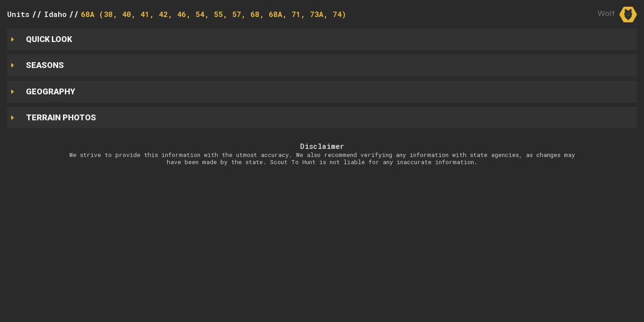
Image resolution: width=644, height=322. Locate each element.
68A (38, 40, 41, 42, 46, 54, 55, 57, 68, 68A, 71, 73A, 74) (214, 14)
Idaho (55, 14)
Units (18, 14)
